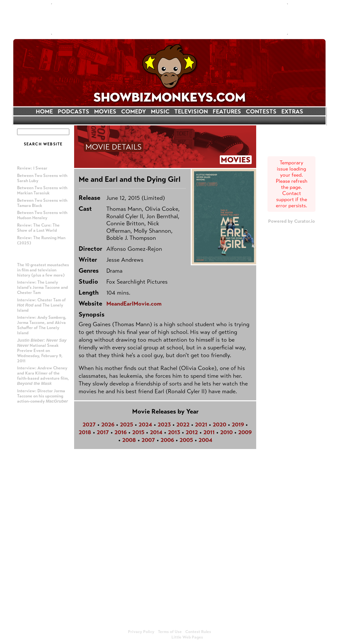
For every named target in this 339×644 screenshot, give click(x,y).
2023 (164, 424)
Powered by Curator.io (291, 221)
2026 (108, 424)
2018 (85, 432)
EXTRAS (292, 112)
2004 (205, 440)
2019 (238, 424)
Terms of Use (170, 632)
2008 (129, 440)
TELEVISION (191, 112)
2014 (156, 432)
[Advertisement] (169, 19)
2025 (126, 424)
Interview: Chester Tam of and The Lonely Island (41, 305)
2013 (174, 432)
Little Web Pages (187, 637)
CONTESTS (261, 112)
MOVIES (105, 112)
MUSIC (160, 112)
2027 (89, 424)
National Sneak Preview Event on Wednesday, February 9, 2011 (42, 351)
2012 (192, 432)
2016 (121, 432)
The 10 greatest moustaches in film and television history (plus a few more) (43, 270)
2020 (219, 424)
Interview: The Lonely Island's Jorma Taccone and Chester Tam (43, 288)
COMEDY (134, 112)
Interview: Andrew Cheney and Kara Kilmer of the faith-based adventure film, (43, 376)
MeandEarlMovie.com (134, 304)
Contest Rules (198, 632)
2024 (145, 424)
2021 (201, 424)
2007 (148, 440)
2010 (226, 432)
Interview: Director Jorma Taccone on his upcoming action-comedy (43, 396)
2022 (183, 424)
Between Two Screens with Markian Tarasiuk (42, 190)
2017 (103, 432)
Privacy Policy (141, 632)
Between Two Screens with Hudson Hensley (42, 215)
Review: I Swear (32, 168)
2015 (138, 432)
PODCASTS (73, 112)
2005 (186, 440)
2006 (167, 440)
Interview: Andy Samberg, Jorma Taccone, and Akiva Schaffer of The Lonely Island (42, 325)
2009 (245, 432)
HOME (44, 112)
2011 (209, 432)
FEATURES (227, 112)
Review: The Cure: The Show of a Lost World (38, 228)
